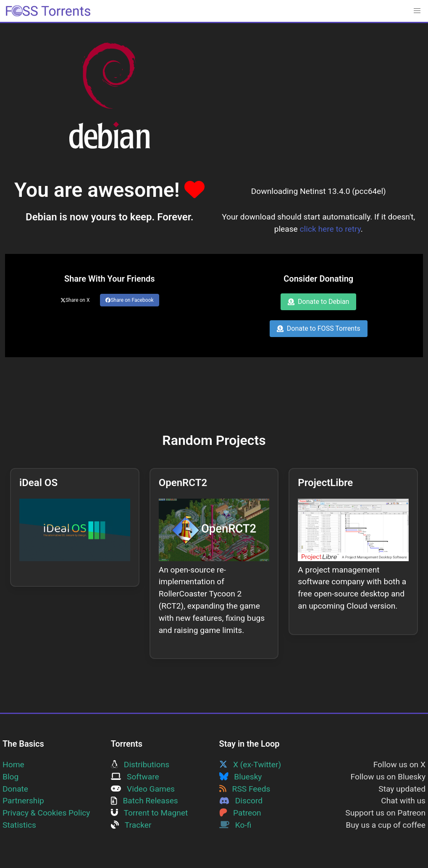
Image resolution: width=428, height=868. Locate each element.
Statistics (19, 825)
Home (13, 765)
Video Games (143, 789)
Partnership (23, 801)
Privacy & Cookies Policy (46, 813)
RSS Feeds (245, 789)
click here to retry (330, 229)
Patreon (240, 813)
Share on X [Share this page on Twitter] (75, 300)
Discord (241, 801)
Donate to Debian (318, 302)
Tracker (131, 825)
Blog (11, 777)
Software (135, 777)
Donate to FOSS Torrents (319, 328)
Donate (15, 789)
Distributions (140, 765)
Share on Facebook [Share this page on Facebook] (129, 300)
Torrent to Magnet (150, 813)
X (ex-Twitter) (250, 765)
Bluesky (241, 777)
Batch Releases (144, 801)
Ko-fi (235, 825)
